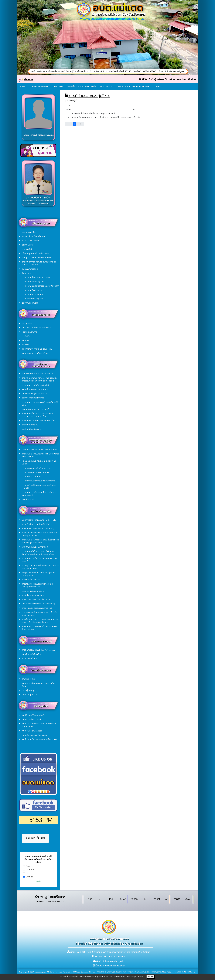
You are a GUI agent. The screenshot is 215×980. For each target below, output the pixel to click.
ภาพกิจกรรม (59, 86)
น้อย (28, 866)
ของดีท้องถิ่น (91, 86)
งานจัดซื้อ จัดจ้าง (75, 86)
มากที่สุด (29, 877)
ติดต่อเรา (159, 86)
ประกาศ (28, 79)
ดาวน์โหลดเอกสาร (121, 86)
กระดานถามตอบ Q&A (141, 86)
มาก (28, 873)
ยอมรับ (151, 977)
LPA (108, 86)
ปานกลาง (30, 870)
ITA (101, 86)
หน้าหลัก (23, 86)
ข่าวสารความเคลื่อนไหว (41, 86)
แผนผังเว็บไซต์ (35, 838)
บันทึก (38, 881)
